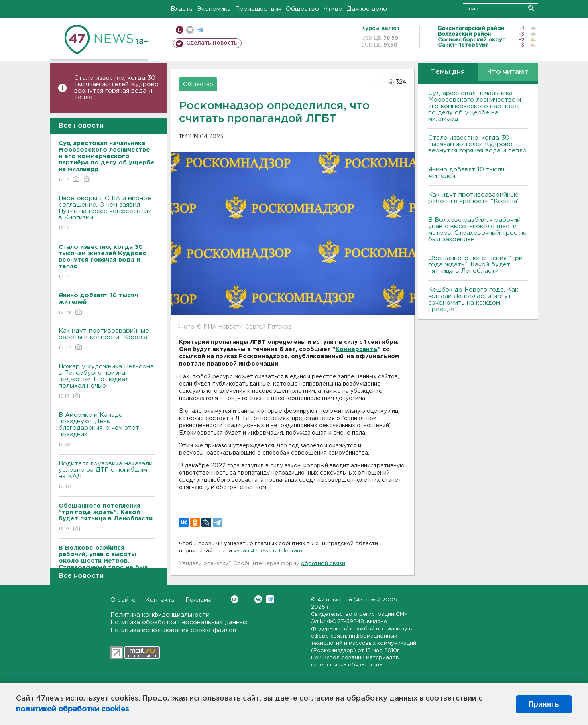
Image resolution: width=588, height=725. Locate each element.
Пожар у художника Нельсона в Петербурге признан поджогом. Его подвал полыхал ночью (107, 382)
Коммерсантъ (357, 349)
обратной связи (323, 564)
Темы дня (448, 72)
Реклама (198, 600)
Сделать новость (212, 43)
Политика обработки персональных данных (179, 622)
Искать (531, 8)
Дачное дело (367, 9)
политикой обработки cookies (72, 709)
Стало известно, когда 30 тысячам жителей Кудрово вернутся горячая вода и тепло (116, 88)
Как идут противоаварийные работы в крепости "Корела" (107, 340)
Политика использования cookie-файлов (173, 630)
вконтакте (190, 30)
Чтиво (333, 9)
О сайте (123, 600)
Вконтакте (235, 599)
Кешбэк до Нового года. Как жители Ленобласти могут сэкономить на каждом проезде (473, 300)
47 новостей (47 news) (349, 600)
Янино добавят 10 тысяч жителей (466, 173)
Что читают (508, 72)
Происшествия (258, 9)
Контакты (161, 600)
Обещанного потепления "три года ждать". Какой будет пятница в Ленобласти (475, 265)
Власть (182, 9)
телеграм (200, 30)
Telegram (270, 599)
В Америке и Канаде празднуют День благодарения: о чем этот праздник (107, 430)
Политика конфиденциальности (160, 615)
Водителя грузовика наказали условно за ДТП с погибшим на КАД (107, 476)
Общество (302, 9)
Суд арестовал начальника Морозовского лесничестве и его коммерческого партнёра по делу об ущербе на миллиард (475, 106)
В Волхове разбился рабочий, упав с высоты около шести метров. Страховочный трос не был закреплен (477, 230)
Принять (544, 704)
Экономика (214, 9)
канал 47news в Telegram (268, 551)
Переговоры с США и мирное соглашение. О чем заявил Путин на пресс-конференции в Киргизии (107, 214)
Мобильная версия (180, 30)
